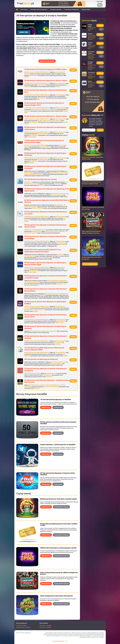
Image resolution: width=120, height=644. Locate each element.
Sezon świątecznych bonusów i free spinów (56, 596)
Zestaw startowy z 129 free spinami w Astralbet (58, 445)
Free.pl (25, 3)
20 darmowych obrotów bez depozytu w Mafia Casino (46, 69)
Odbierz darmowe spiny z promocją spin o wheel (58, 548)
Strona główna (17, 9)
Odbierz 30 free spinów (47, 61)
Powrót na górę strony (90, 264)
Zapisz (100, 130)
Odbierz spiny (46, 407)
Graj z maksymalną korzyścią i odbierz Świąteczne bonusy (59, 573)
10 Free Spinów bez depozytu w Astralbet (56, 400)
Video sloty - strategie (45, 625)
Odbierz (73, 70)
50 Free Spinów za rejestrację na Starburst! (41, 359)
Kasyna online (86, 9)
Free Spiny (100, 2)
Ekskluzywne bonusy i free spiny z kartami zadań (58, 499)
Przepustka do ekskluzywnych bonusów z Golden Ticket (59, 525)
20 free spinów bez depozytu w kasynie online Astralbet (57, 474)
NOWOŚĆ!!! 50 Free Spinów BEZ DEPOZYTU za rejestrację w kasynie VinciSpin (43, 251)
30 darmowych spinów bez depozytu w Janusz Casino (46, 116)
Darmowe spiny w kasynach (39, 9)
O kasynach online (21, 625)
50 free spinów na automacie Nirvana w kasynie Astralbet (58, 423)
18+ (66, 641)
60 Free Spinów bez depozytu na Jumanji (40, 179)
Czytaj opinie (61, 507)
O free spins (24, 9)
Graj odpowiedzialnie (58, 641)
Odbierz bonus (46, 507)
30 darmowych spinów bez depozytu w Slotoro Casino (46, 81)
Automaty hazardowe (45, 627)
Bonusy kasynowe (56, 9)
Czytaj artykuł (58, 407)
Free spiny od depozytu (72, 9)
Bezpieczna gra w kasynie (23, 627)
